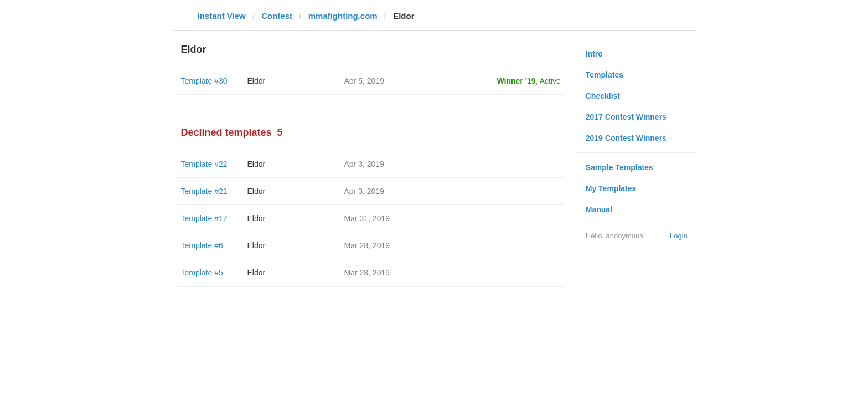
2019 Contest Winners (626, 138)
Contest (277, 16)
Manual (599, 209)
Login (679, 236)
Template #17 (204, 218)
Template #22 (204, 164)
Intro (594, 54)
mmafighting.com (343, 16)
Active (550, 81)
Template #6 (202, 245)
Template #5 (202, 273)
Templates (604, 75)
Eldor (257, 81)
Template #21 (204, 191)
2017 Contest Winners (626, 117)
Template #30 (204, 81)
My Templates (611, 188)
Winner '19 (516, 81)
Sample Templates (619, 167)
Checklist (603, 96)
